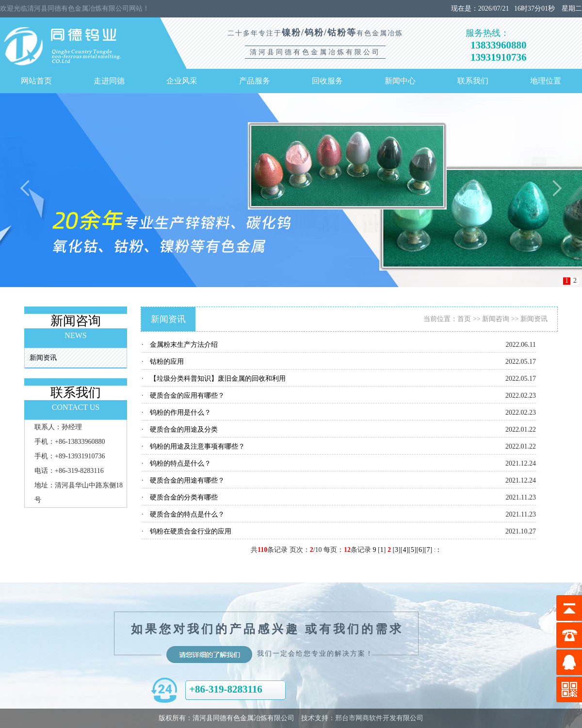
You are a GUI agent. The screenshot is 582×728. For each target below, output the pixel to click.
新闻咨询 (496, 319)
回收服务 (327, 81)
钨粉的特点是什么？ (180, 463)
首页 (464, 319)
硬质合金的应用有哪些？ (187, 396)
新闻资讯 (43, 358)
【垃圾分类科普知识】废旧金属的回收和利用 (218, 379)
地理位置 (546, 81)
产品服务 (255, 81)
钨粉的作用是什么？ (180, 413)
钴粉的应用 (167, 362)
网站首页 (36, 81)
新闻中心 (400, 81)
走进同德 (109, 81)
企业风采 (182, 81)
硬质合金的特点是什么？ (187, 514)
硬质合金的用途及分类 (184, 429)
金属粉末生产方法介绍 (184, 345)
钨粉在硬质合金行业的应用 (191, 531)
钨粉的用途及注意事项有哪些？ (197, 446)
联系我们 (473, 81)
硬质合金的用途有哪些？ (187, 480)
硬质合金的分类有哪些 (184, 497)
